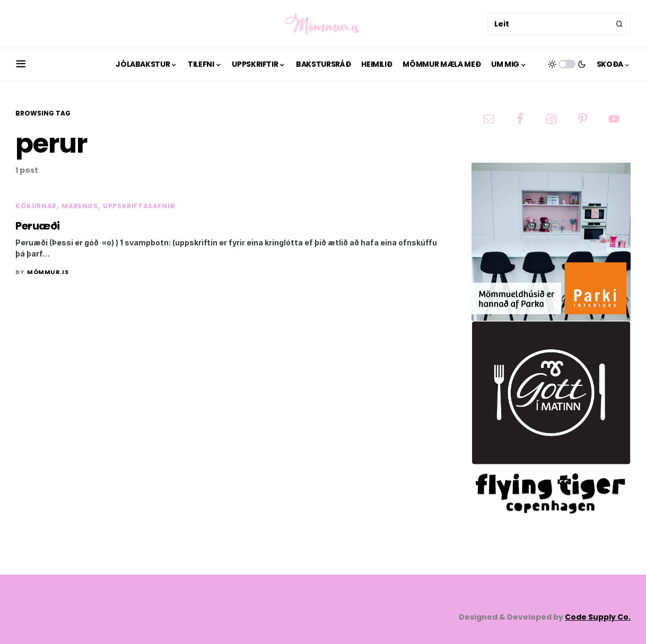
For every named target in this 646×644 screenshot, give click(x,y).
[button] (21, 64)
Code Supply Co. (598, 617)
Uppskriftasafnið (139, 206)
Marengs (80, 206)
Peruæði (38, 226)
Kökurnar (36, 206)
